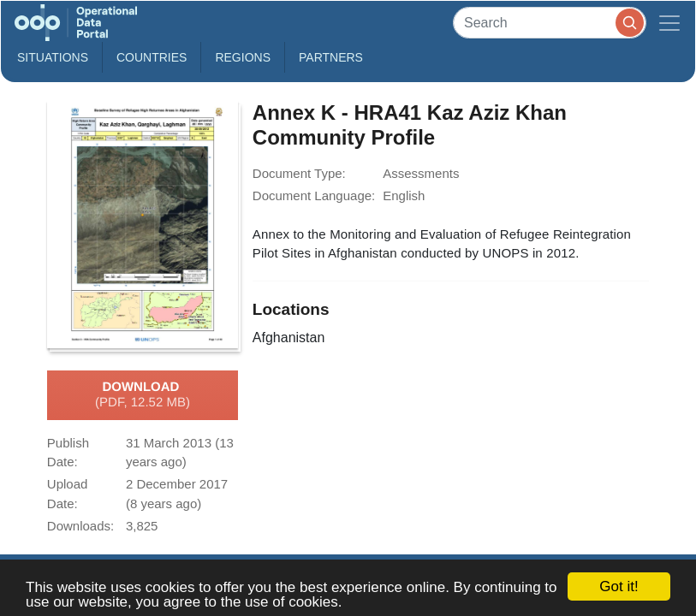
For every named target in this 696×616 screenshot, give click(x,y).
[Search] (550, 23)
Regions (243, 57)
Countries (152, 57)
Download (143, 395)
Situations (53, 57)
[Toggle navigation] (669, 23)
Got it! (619, 586)
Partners (331, 57)
